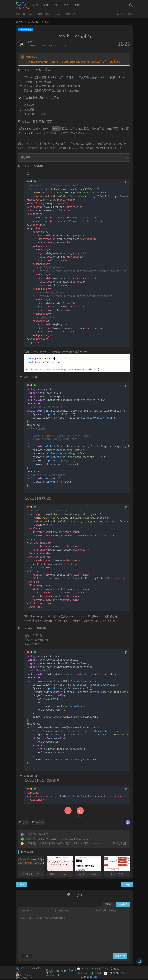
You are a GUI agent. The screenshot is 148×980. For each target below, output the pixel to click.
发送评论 (120, 956)
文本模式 (123, 904)
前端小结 (71, 14)
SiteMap (99, 973)
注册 (130, 14)
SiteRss (85, 973)
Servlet (40, 823)
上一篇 (21, 885)
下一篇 (127, 885)
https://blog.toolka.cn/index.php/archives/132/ (66, 839)
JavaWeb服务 (34, 22)
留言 (46, 5)
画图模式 (109, 904)
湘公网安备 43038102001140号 (25, 975)
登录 (123, 14)
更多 (77, 5)
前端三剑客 (44, 14)
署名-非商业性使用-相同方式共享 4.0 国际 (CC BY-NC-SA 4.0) (76, 843)
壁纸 (66, 5)
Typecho (59, 14)
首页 (35, 5)
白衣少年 (30, 42)
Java (30, 14)
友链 (56, 5)
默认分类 (20, 14)
